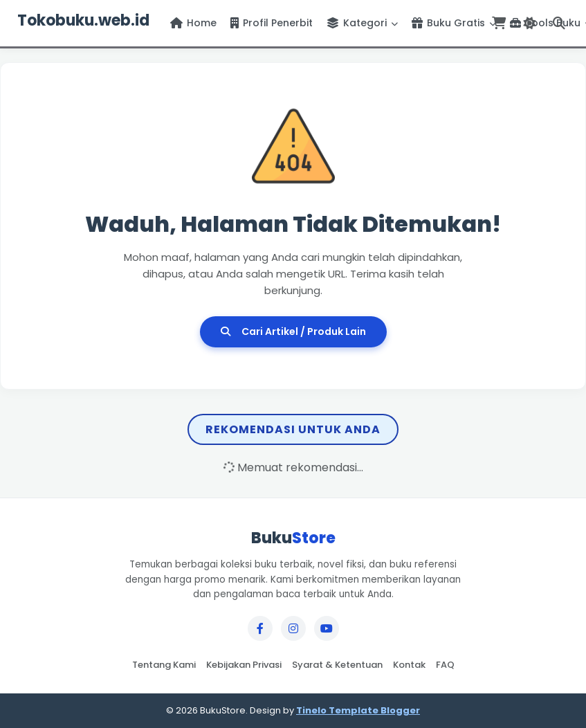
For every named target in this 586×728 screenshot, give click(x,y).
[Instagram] (293, 628)
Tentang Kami (164, 665)
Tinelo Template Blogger (358, 710)
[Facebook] (260, 628)
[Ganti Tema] (529, 23)
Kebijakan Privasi (244, 665)
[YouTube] (327, 628)
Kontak (409, 665)
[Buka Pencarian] (559, 23)
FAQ (445, 665)
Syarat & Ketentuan (337, 665)
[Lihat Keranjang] (499, 23)
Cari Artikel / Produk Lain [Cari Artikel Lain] (293, 331)
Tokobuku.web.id (83, 20)
